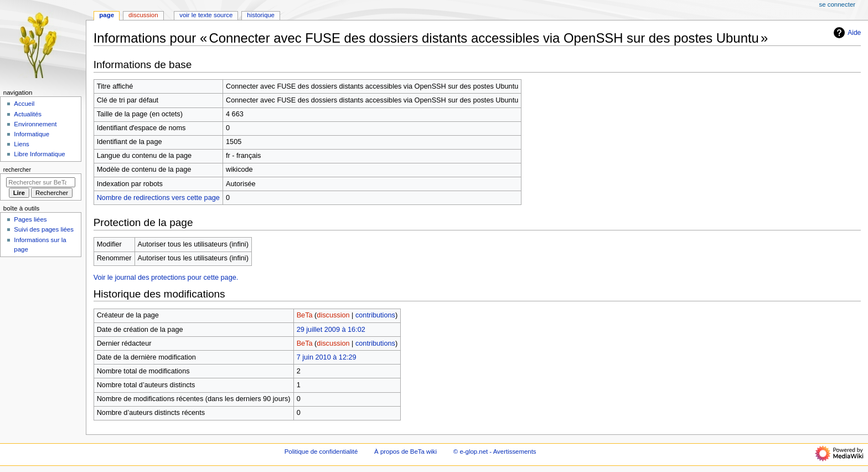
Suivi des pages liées (44, 229)
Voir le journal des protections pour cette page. (166, 278)
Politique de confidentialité (321, 452)
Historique (261, 15)
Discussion (143, 15)
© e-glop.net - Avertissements (495, 452)
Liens (21, 144)
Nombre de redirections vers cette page (158, 198)
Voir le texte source (206, 15)
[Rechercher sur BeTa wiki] (41, 182)
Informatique (32, 134)
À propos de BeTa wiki (405, 452)
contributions (375, 315)
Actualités (28, 114)
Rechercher (17, 170)
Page (107, 15)
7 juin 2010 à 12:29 (327, 357)
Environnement (35, 124)
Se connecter (838, 4)
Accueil (24, 104)
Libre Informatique (39, 154)
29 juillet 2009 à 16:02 (331, 330)
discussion (333, 315)
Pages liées (30, 219)
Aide (846, 33)
